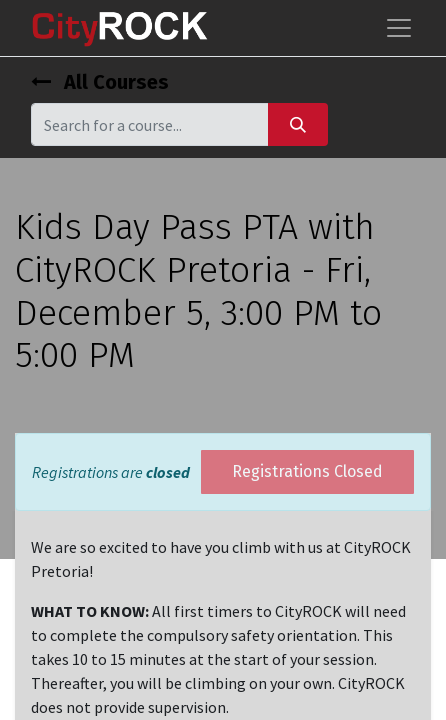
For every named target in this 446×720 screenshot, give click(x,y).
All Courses (100, 82)
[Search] (298, 124)
